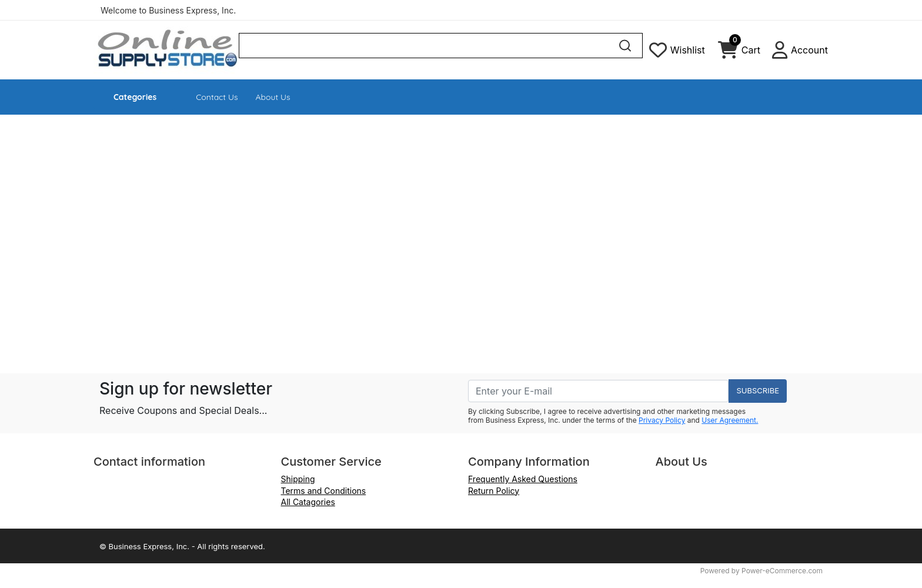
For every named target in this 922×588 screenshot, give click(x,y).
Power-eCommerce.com (782, 571)
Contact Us (217, 97)
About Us (273, 97)
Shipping (298, 479)
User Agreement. (730, 420)
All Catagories (308, 502)
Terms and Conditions (324, 491)
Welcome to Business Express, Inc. (168, 10)
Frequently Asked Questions (523, 479)
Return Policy (494, 491)
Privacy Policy (662, 420)
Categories (135, 97)
